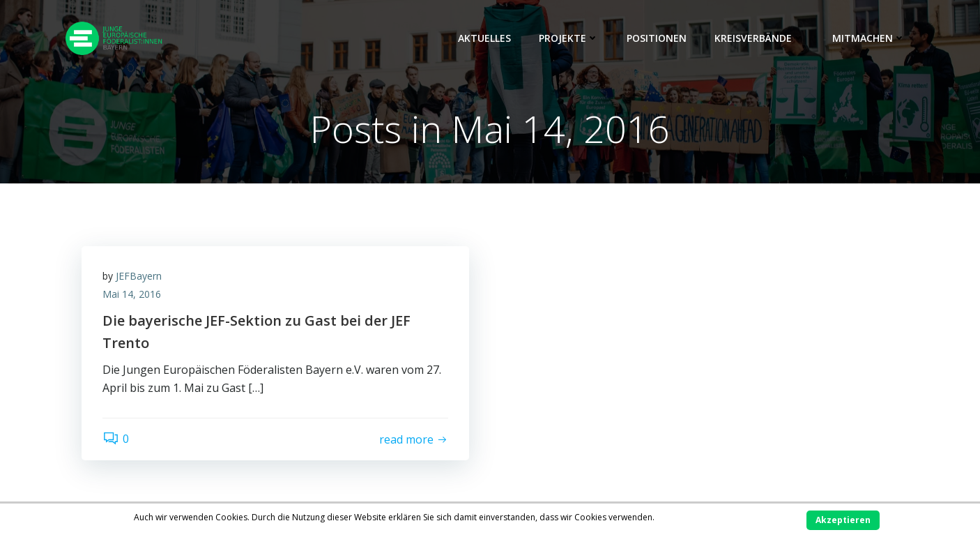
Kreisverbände (759, 38)
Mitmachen (869, 38)
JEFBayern (139, 276)
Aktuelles (484, 38)
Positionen (657, 38)
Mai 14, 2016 (132, 294)
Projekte (569, 38)
